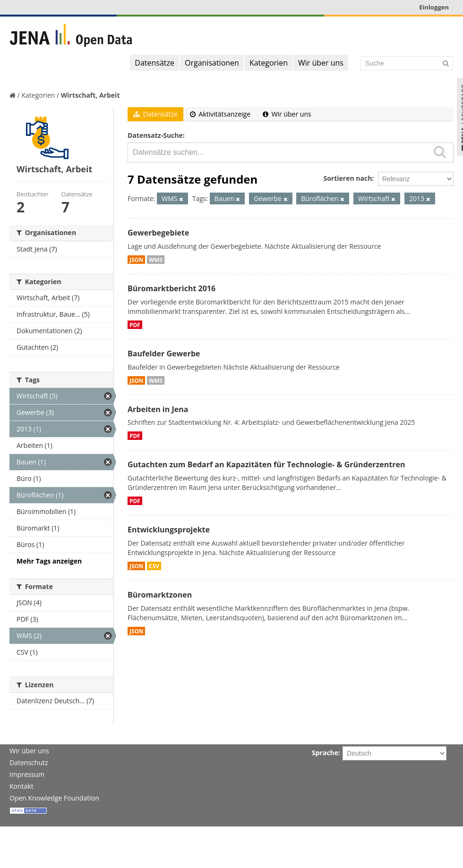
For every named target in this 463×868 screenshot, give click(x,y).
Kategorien (269, 63)
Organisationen (212, 63)
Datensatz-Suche (155, 135)
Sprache (325, 753)
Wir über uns (321, 63)
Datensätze (154, 63)
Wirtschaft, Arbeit (90, 95)
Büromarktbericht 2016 (171, 288)
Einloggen (434, 7)
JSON (136, 260)
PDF (135, 325)
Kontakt (21, 786)
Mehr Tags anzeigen (49, 561)
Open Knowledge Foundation (54, 798)
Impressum (27, 774)
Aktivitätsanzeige (220, 114)
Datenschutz (29, 763)
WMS (156, 260)
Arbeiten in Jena (158, 409)
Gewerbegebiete (158, 233)
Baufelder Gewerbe (164, 354)
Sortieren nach (347, 178)
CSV (154, 566)
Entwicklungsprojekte (169, 530)
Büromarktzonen (160, 595)
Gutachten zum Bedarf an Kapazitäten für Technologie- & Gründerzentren (266, 464)
